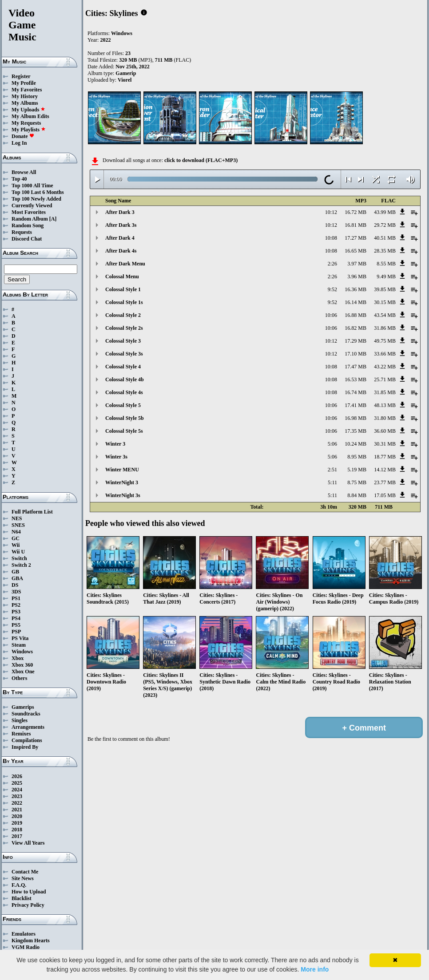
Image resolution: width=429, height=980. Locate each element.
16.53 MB (356, 379)
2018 (17, 830)
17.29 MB (356, 341)
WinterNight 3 (122, 482)
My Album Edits (30, 116)
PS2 (16, 605)
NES (17, 518)
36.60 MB (385, 431)
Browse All (24, 172)
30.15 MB (385, 302)
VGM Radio (26, 947)
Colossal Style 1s (124, 302)
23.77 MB (385, 482)
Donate (23, 136)
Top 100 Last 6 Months (38, 192)
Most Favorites (29, 212)
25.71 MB (385, 379)
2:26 (332, 264)
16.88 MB (356, 315)
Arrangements (28, 727)
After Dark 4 (120, 238)
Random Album (30, 219)
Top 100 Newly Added (36, 199)
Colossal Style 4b (125, 379)
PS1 (16, 598)
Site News (23, 878)
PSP (16, 632)
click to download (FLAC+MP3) (201, 160)
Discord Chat (27, 239)
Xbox (18, 658)
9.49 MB (386, 277)
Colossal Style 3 (123, 341)
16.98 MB (356, 418)
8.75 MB (357, 482)
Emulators (24, 934)
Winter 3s (116, 457)
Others (19, 678)
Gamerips (23, 707)
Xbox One (23, 672)
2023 (17, 796)
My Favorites (27, 90)
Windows (22, 652)
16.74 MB (356, 392)
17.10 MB (356, 354)
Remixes (21, 734)
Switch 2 (21, 565)
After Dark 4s (121, 251)
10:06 (331, 315)
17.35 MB (356, 431)
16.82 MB (356, 328)
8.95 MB (357, 457)
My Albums (25, 103)
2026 (17, 776)
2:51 (332, 470)
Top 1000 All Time (32, 186)
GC (16, 538)
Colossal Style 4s (124, 392)
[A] (53, 219)
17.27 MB (356, 238)
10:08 (331, 238)
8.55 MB (386, 264)
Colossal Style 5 (123, 405)
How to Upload (29, 892)
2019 (17, 823)
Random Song (28, 225)
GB (15, 572)
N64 (16, 532)
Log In (19, 143)
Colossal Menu (122, 277)
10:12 (331, 212)
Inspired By (25, 747)
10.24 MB (356, 444)
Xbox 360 (22, 665)
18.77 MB (385, 457)
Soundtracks (26, 714)
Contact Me (25, 872)
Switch (19, 558)
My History (25, 96)
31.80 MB (385, 418)
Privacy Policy (28, 905)
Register (21, 76)
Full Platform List (32, 512)
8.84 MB (357, 495)
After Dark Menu (125, 264)
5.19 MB (357, 470)
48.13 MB (385, 405)
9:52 (332, 289)
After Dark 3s (121, 225)
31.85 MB (385, 392)
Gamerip (126, 73)
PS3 (16, 612)
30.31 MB (385, 444)
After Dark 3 (120, 212)
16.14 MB (356, 302)
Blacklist (22, 898)
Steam (19, 645)
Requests (22, 232)
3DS (16, 592)
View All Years (28, 843)
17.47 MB (356, 367)
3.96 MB (357, 277)
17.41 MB (356, 405)
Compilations (27, 740)
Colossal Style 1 (123, 289)
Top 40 (19, 179)
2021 (17, 810)
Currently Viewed (32, 205)
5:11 (332, 482)
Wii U (18, 552)
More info (315, 969)
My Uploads (28, 110)
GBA (17, 578)
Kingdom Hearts (31, 940)
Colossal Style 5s (124, 431)
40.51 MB (385, 238)
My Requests (26, 123)
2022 (17, 803)
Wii (16, 545)
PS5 (16, 625)
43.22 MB (385, 367)
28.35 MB (385, 251)
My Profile (24, 83)
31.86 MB (385, 328)
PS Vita (20, 638)
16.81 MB (356, 225)
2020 (17, 816)
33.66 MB (385, 354)
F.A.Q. (19, 885)
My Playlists (29, 130)
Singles (20, 720)
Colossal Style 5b (125, 418)
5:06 (332, 444)
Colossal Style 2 (123, 315)
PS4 (16, 618)
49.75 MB (385, 341)
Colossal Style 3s (124, 354)
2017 (17, 836)
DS (15, 585)
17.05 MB (385, 495)
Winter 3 (115, 444)
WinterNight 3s (123, 495)
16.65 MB (356, 251)
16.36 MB (356, 289)
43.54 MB (385, 315)
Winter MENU (122, 470)
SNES (18, 525)
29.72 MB (385, 225)
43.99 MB (385, 212)
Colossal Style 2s (124, 328)
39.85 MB (385, 289)
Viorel (125, 80)
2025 (17, 783)
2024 (17, 790)
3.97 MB (357, 264)
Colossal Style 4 (123, 367)
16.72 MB (356, 212)
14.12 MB (385, 470)
